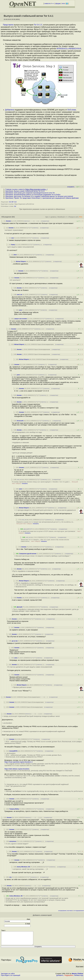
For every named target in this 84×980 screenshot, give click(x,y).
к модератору (45, 221)
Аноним (8, 221)
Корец (13, 245)
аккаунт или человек (21, 319)
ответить (26, 221)
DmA (15, 255)
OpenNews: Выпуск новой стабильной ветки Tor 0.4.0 (25, 191)
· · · (36, 221)
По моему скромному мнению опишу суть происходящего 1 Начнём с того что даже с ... (45, 483)
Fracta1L (19, 598)
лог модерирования (79, 911)
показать (25, 483)
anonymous (13, 841)
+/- (66, 217)
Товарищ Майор (14, 809)
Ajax (47, 217)
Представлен (8, 25)
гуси (12, 238)
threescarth (20, 421)
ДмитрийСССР (28, 529)
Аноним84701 (13, 751)
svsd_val (19, 295)
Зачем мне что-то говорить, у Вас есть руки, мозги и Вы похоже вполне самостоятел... (45, 540)
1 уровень (53, 217)
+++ (53, 3)
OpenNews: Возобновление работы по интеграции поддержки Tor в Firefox (33, 195)
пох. (11, 877)
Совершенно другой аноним (28, 554)
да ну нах (15, 641)
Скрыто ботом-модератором (46, 344)
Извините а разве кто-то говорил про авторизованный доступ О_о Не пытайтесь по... (45, 523)
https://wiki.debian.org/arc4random (17, 769)
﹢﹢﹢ (32, 221)
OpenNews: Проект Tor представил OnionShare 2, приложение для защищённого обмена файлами (42, 198)
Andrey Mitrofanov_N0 (23, 867)
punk (18, 375)
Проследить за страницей (10, 978)
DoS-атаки (72, 110)
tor (15, 206)
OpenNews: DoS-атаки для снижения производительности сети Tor (30, 193)
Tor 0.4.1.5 (38, 25)
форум (58, 3)
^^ (29, 228)
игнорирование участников (65, 911)
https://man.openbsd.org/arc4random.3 (18, 762)
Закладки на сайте (8, 976)
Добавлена (10, 110)
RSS (81, 217)
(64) (13, 217)
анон (21, 310)
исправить (71, 187)
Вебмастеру (79, 978)
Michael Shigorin (21, 261)
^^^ (31, 228)
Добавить (60, 978)
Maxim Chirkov (78, 976)
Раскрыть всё (73, 217)
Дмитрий (19, 607)
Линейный (61, 217)
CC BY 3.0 (13, 202)
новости (47, 3)
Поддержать (69, 978)
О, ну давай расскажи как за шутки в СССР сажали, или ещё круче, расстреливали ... (50, 532)
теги (63, 3)
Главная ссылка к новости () (26, 189)
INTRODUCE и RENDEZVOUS (69, 49)
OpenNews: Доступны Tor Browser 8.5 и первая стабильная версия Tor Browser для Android (39, 196)
